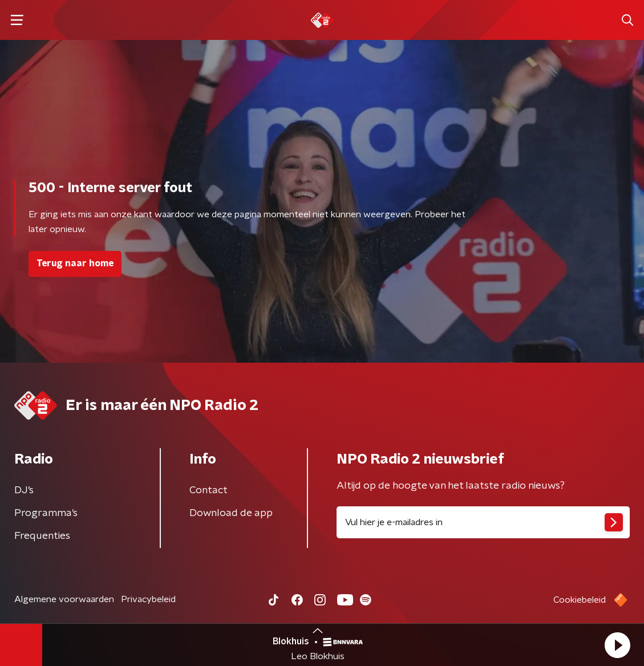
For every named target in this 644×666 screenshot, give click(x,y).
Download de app (231, 513)
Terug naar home (75, 263)
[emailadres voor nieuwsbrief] (483, 522)
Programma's (46, 513)
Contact (208, 490)
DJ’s (24, 490)
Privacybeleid (148, 599)
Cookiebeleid (580, 600)
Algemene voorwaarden (64, 599)
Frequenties (42, 536)
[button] (617, 645)
